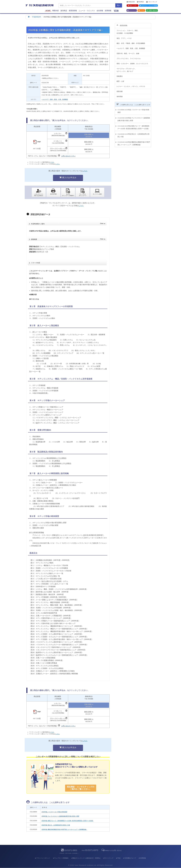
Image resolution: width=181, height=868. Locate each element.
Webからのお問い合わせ (111, 850)
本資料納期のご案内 (68, 223)
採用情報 (108, 11)
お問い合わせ (152, 10)
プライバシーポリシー (42, 858)
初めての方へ (132, 6)
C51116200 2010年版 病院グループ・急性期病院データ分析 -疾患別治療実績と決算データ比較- (133, 126)
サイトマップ (152, 2)
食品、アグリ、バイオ (124, 37)
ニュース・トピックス (87, 11)
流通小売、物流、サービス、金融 (128, 52)
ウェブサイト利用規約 (61, 858)
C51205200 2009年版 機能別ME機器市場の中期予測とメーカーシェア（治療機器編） (134, 142)
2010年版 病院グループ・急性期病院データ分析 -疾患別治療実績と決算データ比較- (67, 821)
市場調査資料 (36, 17)
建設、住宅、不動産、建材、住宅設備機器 (131, 42)
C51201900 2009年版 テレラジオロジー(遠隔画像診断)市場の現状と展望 (134, 118)
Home (48, 11)
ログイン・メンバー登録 (148, 6)
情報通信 (120, 75)
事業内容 (56, 11)
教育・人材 (120, 80)
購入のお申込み (68, 178)
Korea (140, 2)
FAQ (118, 858)
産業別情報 (73, 11)
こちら (52, 162)
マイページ (132, 10)
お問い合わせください (68, 156)
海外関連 (120, 95)
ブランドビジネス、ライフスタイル (129, 57)
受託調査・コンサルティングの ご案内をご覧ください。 (81, 788)
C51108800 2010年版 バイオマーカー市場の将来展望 (133, 110)
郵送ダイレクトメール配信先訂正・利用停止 (86, 858)
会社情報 (100, 11)
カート (141, 10)
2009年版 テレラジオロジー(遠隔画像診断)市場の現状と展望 (60, 816)
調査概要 (68, 239)
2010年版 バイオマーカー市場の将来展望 (54, 812)
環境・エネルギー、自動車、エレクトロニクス (132, 62)
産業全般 (120, 90)
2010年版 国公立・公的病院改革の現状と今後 (56, 825)
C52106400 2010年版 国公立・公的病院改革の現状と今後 (133, 134)
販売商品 (64, 11)
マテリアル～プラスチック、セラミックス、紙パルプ (126, 69)
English (131, 2)
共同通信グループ (129, 858)
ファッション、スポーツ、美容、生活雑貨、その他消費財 (128, 31)
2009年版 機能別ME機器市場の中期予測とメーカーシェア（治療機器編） (64, 829)
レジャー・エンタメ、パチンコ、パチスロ (131, 85)
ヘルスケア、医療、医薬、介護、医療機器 (55, 99)
